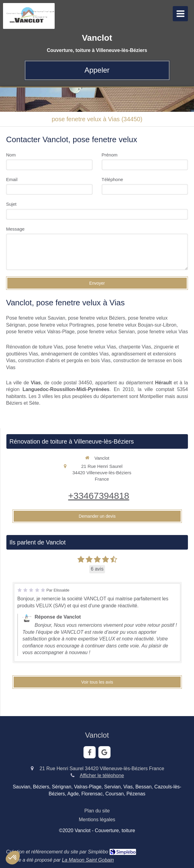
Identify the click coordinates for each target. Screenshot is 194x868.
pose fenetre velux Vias (163, 332)
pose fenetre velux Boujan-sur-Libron (137, 325)
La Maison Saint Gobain (88, 860)
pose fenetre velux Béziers (97, 318)
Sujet (11, 204)
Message (15, 229)
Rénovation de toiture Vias (34, 347)
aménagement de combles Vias (75, 354)
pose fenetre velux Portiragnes (61, 325)
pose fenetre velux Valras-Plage (40, 332)
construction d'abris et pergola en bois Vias (64, 360)
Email (12, 179)
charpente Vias (135, 347)
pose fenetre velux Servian (106, 332)
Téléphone (112, 179)
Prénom (110, 155)
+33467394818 (99, 496)
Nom (11, 155)
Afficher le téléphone (102, 775)
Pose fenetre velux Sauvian (36, 318)
